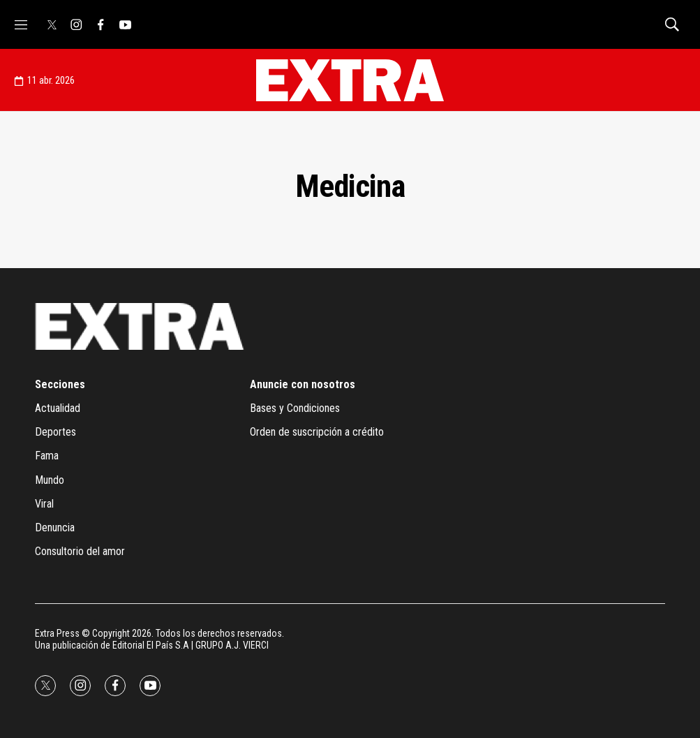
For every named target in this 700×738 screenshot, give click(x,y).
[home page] (350, 80)
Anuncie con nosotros (303, 384)
